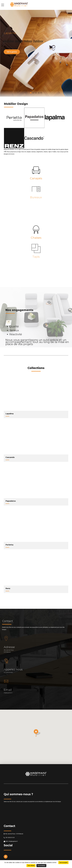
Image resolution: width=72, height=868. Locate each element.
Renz (8, 588)
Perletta (9, 545)
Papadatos (11, 501)
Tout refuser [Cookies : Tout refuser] (31, 866)
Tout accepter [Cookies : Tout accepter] (63, 863)
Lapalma (10, 414)
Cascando (10, 457)
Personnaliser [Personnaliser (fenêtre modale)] (41, 866)
